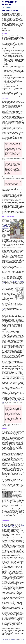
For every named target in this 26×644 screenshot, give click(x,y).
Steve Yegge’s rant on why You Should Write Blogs (13, 526)
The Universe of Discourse (9, 3)
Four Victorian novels (10, 10)
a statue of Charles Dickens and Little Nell (6, 227)
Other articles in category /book (11, 639)
